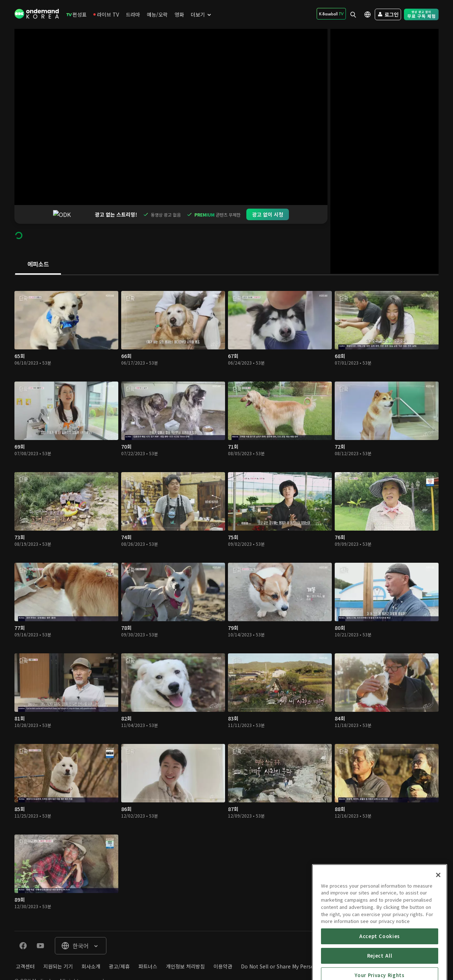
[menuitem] (76, 14)
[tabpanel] (226, 584)
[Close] (438, 909)
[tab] (38, 246)
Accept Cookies (380, 970)
